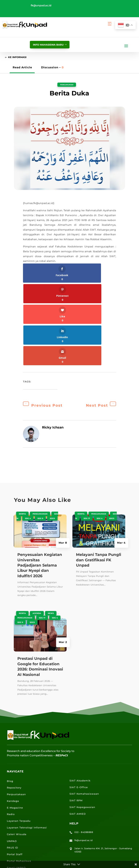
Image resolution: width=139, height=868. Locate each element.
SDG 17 (42, 536)
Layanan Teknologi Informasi (27, 746)
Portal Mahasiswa (19, 779)
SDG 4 (28, 437)
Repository (14, 706)
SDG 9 (40, 437)
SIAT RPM (76, 719)
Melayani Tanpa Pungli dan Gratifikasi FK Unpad (99, 478)
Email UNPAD (16, 786)
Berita (22, 432)
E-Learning (14, 793)
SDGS (52, 437)
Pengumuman (67, 86)
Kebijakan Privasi (67, 850)
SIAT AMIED (78, 732)
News (51, 532)
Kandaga (13, 719)
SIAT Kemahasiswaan (84, 712)
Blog (10, 699)
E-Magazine (15, 726)
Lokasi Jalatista (18, 813)
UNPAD (12, 760)
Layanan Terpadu (19, 739)
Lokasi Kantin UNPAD (22, 819)
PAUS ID (12, 766)
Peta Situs (47, 850)
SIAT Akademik (80, 699)
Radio (11, 733)
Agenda (37, 532)
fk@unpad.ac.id (41, 5)
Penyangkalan (89, 850)
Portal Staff (15, 773)
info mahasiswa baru (45, 45)
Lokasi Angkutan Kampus (25, 806)
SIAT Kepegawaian (82, 726)
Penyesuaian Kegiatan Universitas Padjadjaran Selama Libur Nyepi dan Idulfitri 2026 (40, 484)
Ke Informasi (20, 58)
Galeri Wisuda (17, 753)
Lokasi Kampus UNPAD (23, 799)
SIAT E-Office (79, 706)
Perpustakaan (16, 713)
